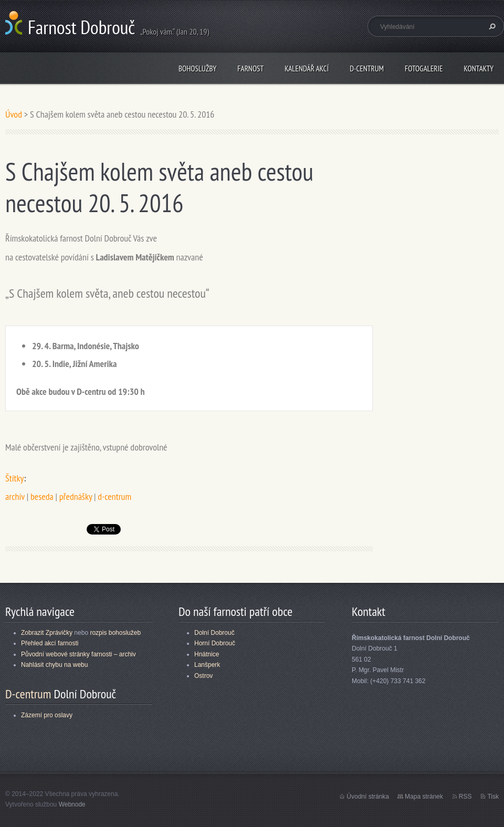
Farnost (250, 69)
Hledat (491, 26)
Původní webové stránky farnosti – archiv (78, 654)
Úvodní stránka (368, 797)
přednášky (76, 496)
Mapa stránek (424, 797)
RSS (465, 797)
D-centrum (367, 69)
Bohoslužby (197, 69)
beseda (42, 496)
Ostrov (203, 676)
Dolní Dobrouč (214, 633)
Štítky (14, 478)
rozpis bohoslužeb (115, 633)
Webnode (72, 804)
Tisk (493, 797)
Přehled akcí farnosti (50, 643)
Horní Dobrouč (215, 643)
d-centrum (114, 496)
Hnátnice (207, 654)
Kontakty (479, 69)
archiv (15, 496)
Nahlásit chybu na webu (54, 665)
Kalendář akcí (307, 69)
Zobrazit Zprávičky (47, 633)
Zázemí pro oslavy (47, 715)
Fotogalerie (424, 69)
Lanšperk (207, 665)
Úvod (14, 114)
